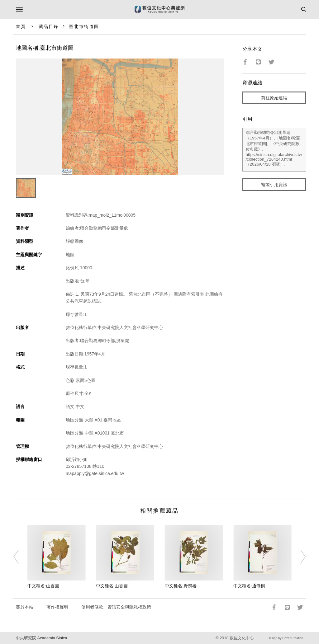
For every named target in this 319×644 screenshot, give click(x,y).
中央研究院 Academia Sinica (41, 638)
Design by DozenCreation (285, 638)
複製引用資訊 (274, 185)
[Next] (299, 557)
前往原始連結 (274, 98)
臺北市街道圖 (84, 26)
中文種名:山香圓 (43, 586)
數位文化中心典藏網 (159, 9)
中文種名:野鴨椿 (181, 586)
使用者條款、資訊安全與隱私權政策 (116, 607)
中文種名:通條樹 (249, 586)
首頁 (21, 26)
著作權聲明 (57, 607)
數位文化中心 (242, 638)
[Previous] (20, 557)
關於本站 (25, 607)
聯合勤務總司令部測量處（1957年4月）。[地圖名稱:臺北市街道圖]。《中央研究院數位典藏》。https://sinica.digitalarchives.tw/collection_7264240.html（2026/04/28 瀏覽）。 (274, 150)
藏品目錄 (49, 26)
